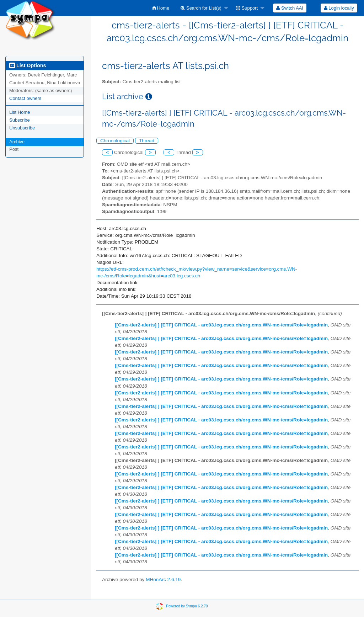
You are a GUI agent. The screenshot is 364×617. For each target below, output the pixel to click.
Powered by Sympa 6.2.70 (187, 606)
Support (247, 8)
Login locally (339, 8)
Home (161, 8)
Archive (17, 142)
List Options (28, 65)
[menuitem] (161, 8)
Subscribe (20, 120)
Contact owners (25, 98)
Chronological (115, 141)
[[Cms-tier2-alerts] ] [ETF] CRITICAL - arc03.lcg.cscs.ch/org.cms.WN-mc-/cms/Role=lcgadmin (221, 325)
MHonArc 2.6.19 (163, 579)
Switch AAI (290, 8)
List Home (20, 112)
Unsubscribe (22, 128)
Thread (147, 141)
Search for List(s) (201, 8)
